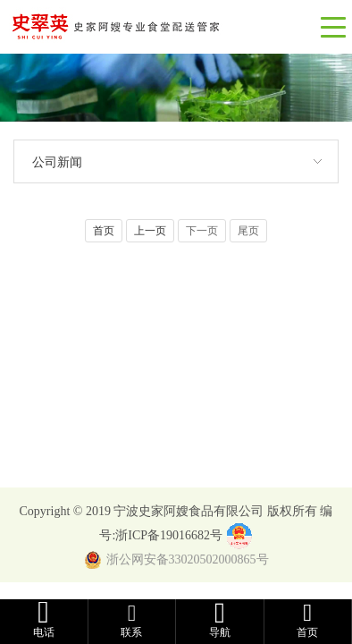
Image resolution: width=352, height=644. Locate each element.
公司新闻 (57, 162)
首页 (104, 231)
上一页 (150, 231)
